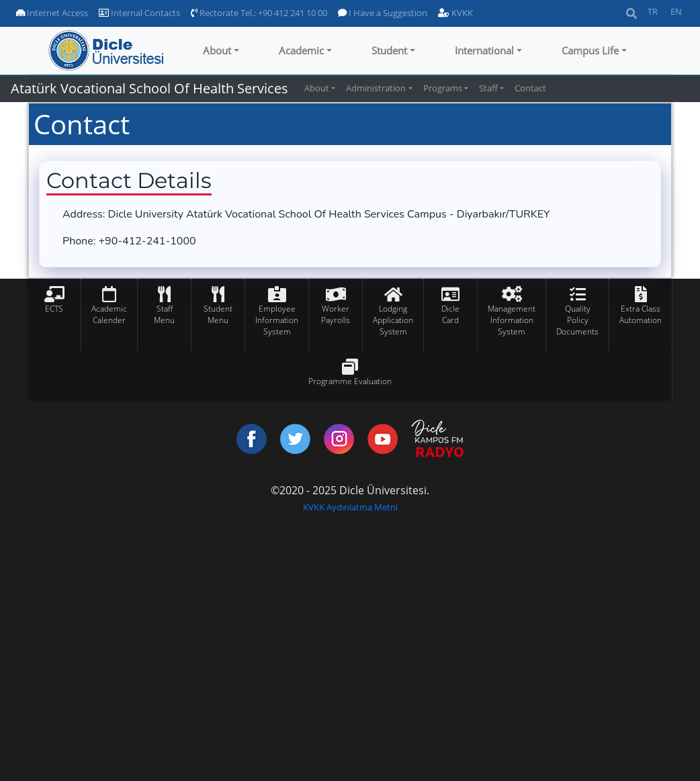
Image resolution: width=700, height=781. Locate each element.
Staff (488, 88)
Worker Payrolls (336, 314)
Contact (530, 88)
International (484, 50)
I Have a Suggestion (383, 13)
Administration (376, 88)
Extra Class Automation (641, 314)
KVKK (455, 13)
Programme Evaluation (350, 381)
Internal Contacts (139, 13)
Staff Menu (164, 314)
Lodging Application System (393, 320)
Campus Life (590, 50)
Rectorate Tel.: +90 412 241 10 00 (259, 13)
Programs (443, 88)
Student (389, 50)
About (217, 50)
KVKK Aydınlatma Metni (350, 507)
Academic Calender (109, 314)
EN (676, 11)
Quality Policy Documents (577, 320)
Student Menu (218, 314)
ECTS (54, 309)
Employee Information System (277, 320)
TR (653, 11)
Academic (301, 50)
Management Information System (512, 320)
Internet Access (52, 13)
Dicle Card (450, 314)
